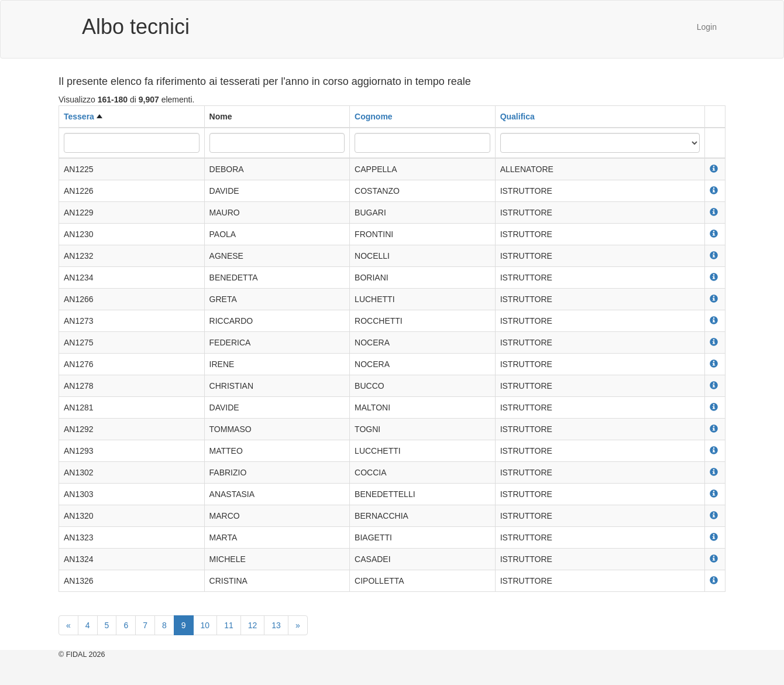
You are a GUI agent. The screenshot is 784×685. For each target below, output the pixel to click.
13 (276, 625)
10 (205, 625)
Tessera (79, 117)
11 (229, 625)
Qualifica (517, 117)
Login (707, 27)
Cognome (374, 117)
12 (253, 625)
